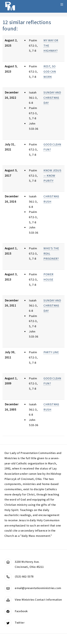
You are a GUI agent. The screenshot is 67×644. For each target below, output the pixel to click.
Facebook (21, 611)
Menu (62, 4)
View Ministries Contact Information (38, 600)
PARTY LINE (51, 352)
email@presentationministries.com (38, 588)
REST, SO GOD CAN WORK (50, 71)
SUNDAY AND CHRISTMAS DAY (52, 98)
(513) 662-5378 (24, 576)
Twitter (20, 623)
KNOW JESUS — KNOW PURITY (52, 175)
